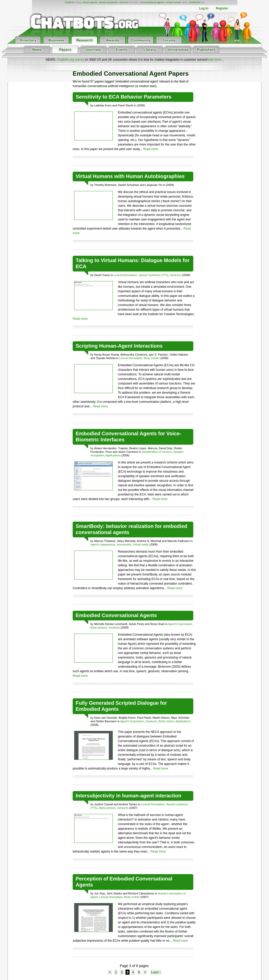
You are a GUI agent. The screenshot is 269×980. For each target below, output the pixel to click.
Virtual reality (141, 544)
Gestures (176, 275)
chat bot (123, 2)
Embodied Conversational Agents (116, 615)
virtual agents (90, 2)
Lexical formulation (125, 275)
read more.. (215, 60)
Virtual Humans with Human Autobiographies (130, 176)
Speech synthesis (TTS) (154, 275)
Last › (156, 972)
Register (222, 8)
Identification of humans (157, 452)
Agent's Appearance (103, 544)
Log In (204, 8)
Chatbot (69, 2)
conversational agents (152, 2)
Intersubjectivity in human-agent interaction (129, 796)
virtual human (173, 2)
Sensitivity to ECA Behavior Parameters (124, 97)
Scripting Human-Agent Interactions (119, 346)
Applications (113, 455)
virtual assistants (108, 2)
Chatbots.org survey (70, 60)
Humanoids (124, 544)
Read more (151, 149)
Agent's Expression (180, 624)
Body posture (99, 628)
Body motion (152, 358)
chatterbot (195, 2)
